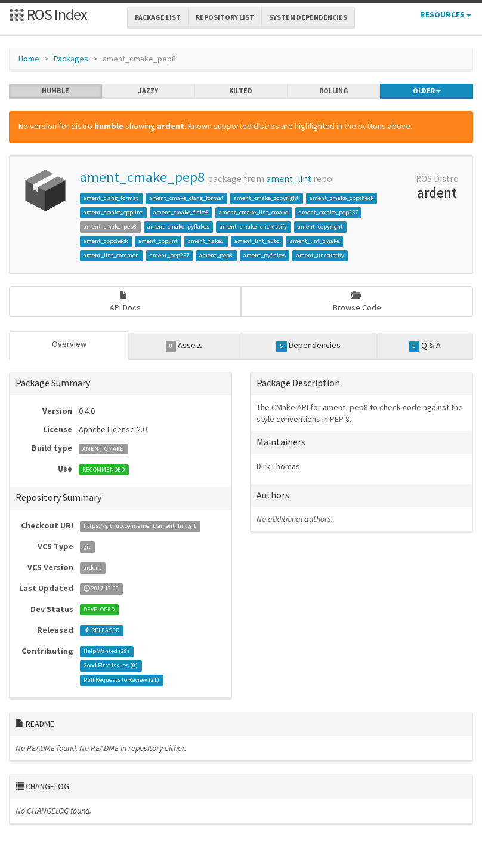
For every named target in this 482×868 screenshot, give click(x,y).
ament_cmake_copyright (266, 198)
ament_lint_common (111, 255)
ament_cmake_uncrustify (253, 227)
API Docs (125, 302)
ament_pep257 (169, 255)
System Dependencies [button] (308, 17)
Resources (446, 14)
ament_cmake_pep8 (142, 177)
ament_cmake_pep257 (328, 212)
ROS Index (48, 14)
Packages (71, 59)
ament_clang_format (111, 198)
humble (55, 91)
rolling (334, 91)
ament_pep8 (216, 255)
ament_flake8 (206, 241)
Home (29, 59)
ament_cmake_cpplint (113, 212)
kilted (241, 91)
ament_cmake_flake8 (181, 212)
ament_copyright (320, 227)
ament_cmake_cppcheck (342, 198)
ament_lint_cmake (315, 241)
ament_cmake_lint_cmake (254, 212)
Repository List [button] (225, 17)
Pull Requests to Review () (121, 680)
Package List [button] (158, 17)
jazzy (148, 91)
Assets (185, 346)
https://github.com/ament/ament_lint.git (140, 526)
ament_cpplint (158, 241)
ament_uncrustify (320, 255)
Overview (69, 344)
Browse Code (357, 302)
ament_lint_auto (257, 241)
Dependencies (308, 346)
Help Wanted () (106, 652)
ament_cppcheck (106, 241)
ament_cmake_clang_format (186, 198)
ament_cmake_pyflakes (178, 227)
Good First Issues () (111, 666)
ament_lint (289, 179)
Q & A (425, 346)
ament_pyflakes (265, 255)
